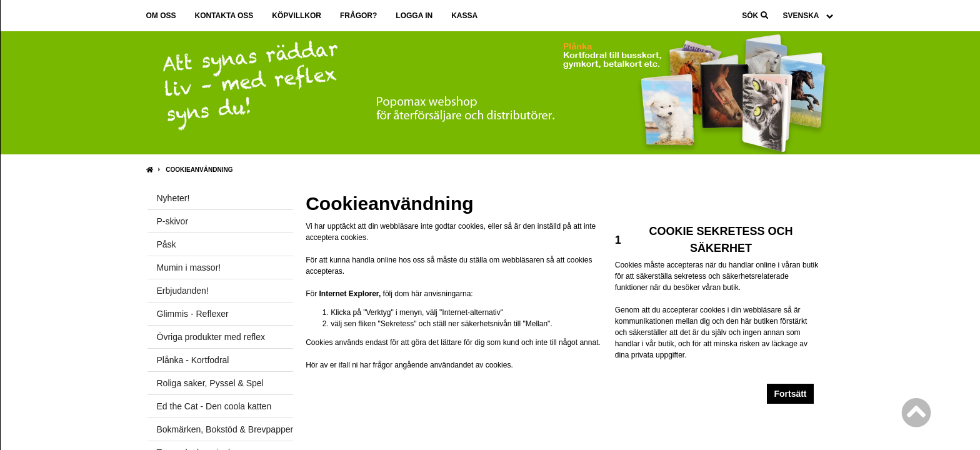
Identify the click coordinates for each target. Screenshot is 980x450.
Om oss (161, 16)
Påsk (167, 244)
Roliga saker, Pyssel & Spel (210, 383)
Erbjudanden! (183, 291)
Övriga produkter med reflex (211, 337)
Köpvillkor (297, 16)
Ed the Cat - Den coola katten (214, 406)
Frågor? (358, 16)
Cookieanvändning (199, 170)
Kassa (464, 16)
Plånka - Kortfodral (193, 360)
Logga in (414, 16)
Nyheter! (173, 198)
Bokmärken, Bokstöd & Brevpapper (225, 429)
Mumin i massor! (189, 267)
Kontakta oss (224, 16)
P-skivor (173, 221)
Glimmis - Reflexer (193, 314)
